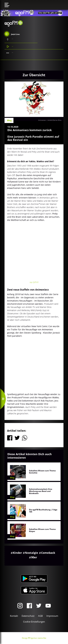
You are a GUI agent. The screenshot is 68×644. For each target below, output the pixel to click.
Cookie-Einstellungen (34, 622)
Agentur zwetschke (38, 638)
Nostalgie (32, 553)
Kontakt (14, 616)
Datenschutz (28, 616)
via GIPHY (34, 282)
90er (34, 557)
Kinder (17, 553)
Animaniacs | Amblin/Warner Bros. (50, 120)
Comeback (48, 553)
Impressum (52, 616)
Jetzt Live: (12, 34)
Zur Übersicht (34, 75)
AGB (40, 616)
